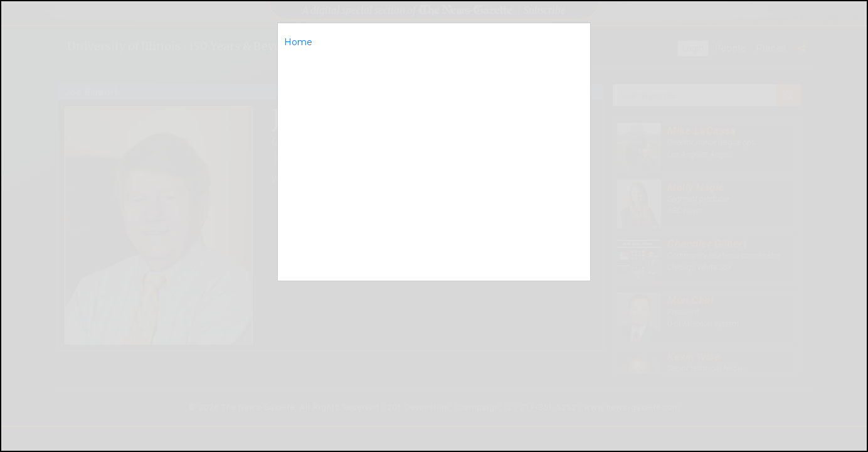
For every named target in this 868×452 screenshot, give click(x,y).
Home (298, 42)
